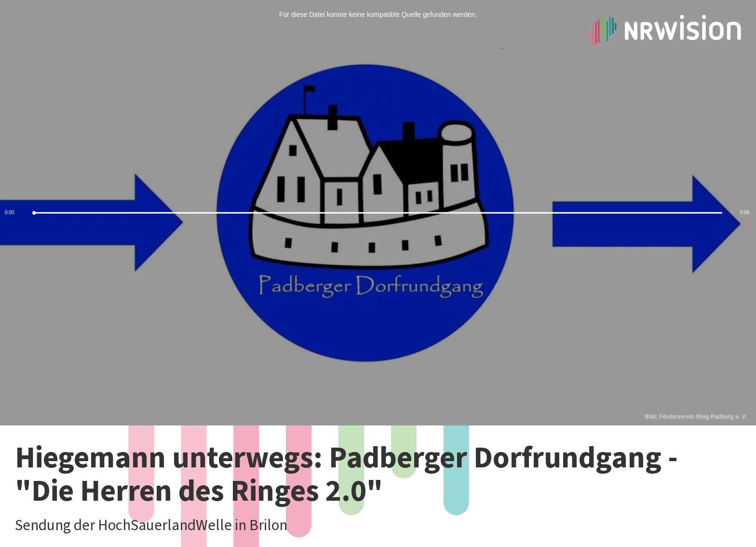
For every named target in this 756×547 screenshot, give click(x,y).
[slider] (378, 213)
